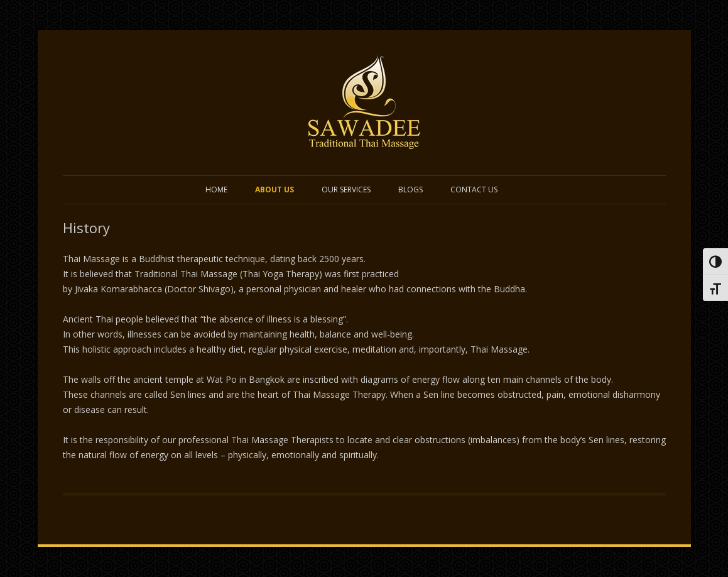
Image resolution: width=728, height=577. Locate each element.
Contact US (474, 190)
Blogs (410, 190)
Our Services (346, 190)
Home (216, 190)
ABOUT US (274, 190)
